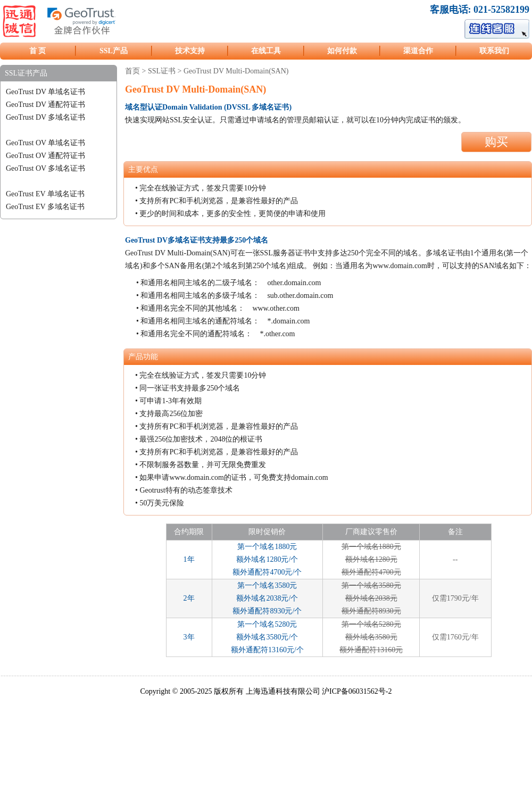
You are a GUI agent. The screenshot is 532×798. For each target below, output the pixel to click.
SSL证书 (162, 71)
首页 (132, 71)
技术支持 (190, 51)
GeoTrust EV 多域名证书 (45, 207)
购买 (496, 142)
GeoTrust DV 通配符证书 (45, 105)
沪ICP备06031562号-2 (357, 691)
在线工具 (266, 51)
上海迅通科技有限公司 (283, 691)
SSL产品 (114, 51)
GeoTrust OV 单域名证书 (45, 143)
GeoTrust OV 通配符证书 (45, 156)
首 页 (38, 51)
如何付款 (342, 51)
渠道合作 (418, 51)
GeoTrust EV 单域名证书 (45, 194)
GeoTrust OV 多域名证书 (45, 168)
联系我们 (494, 51)
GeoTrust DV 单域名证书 (45, 92)
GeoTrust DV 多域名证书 (45, 117)
